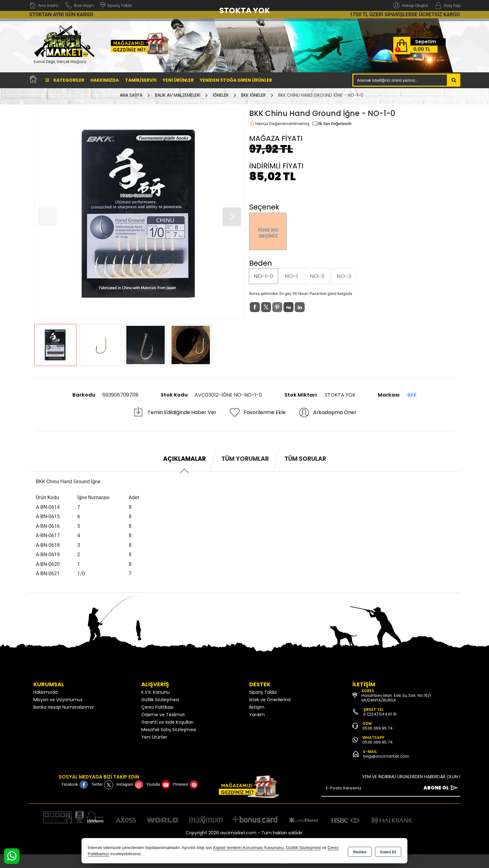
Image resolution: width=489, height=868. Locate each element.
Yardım (257, 715)
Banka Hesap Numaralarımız (64, 707)
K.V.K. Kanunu (155, 692)
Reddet (360, 851)
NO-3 (344, 276)
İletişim (257, 707)
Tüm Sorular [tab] (305, 459)
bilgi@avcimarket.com (386, 756)
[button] (232, 217)
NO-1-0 (264, 276)
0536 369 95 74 (378, 728)
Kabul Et (388, 851)
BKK (412, 395)
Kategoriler (65, 80)
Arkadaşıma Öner (327, 412)
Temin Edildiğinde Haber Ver (174, 412)
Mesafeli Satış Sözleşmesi (169, 730)
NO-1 (291, 276)
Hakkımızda (105, 80)
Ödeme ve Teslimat (163, 715)
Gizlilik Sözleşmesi (160, 700)
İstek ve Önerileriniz (270, 700)
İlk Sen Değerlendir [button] (332, 124)
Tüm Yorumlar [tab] (245, 459)
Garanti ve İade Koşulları (167, 722)
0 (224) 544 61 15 (380, 714)
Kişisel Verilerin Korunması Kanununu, (249, 848)
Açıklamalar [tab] (184, 459)
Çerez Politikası (157, 707)
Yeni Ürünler (154, 737)
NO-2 (317, 276)
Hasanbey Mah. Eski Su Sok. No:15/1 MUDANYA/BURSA (396, 698)
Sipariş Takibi (263, 692)
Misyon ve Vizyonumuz (58, 700)
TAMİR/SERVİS (141, 80)
